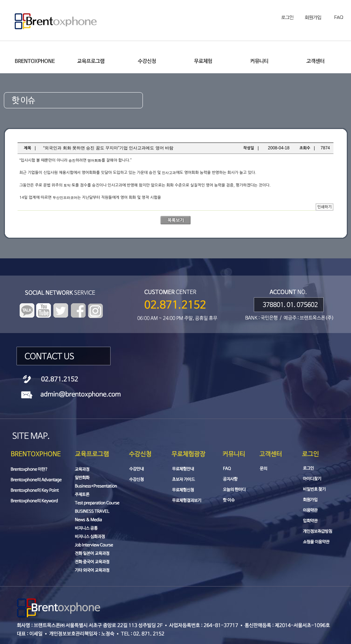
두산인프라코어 (65, 198)
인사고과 (169, 173)
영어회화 (94, 160)
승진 (72, 160)
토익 (67, 185)
